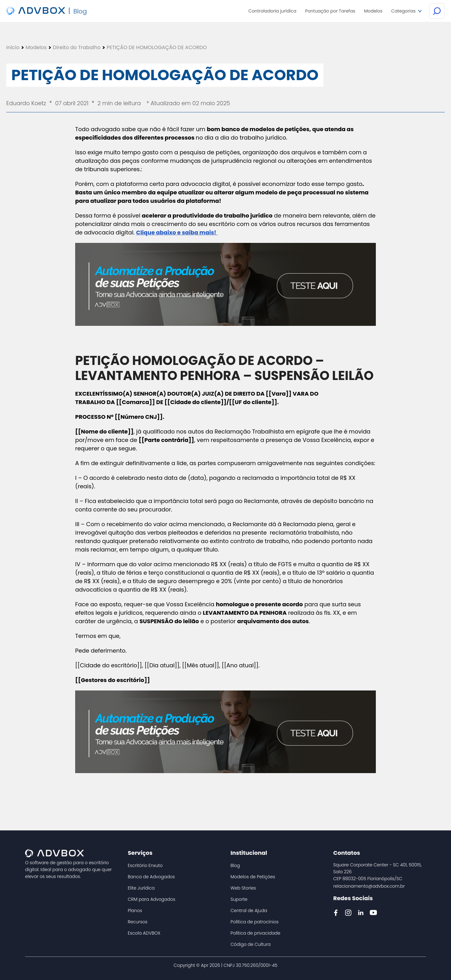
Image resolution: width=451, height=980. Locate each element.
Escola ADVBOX (144, 933)
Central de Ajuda (249, 911)
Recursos (138, 922)
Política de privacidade (255, 933)
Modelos (36, 48)
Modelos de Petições (253, 877)
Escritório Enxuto (145, 865)
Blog (235, 865)
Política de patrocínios (254, 922)
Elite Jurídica (141, 888)
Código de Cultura (251, 944)
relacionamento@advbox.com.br (369, 886)
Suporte (239, 899)
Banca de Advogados (151, 877)
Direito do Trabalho (77, 48)
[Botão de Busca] (437, 11)
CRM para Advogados (152, 899)
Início (13, 48)
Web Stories (243, 888)
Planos (135, 911)
